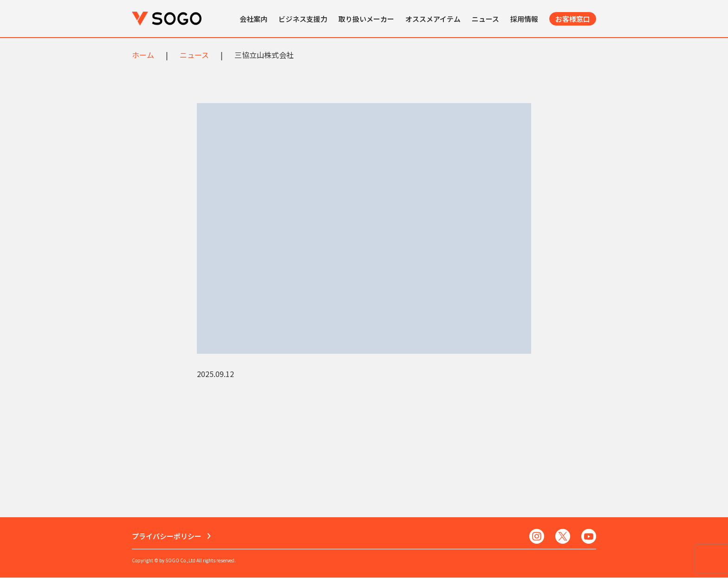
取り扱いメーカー (366, 19)
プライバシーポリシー (167, 537)
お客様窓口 (573, 19)
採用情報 (524, 19)
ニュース (485, 19)
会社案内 (253, 19)
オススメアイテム (433, 19)
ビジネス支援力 (303, 19)
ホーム (143, 55)
